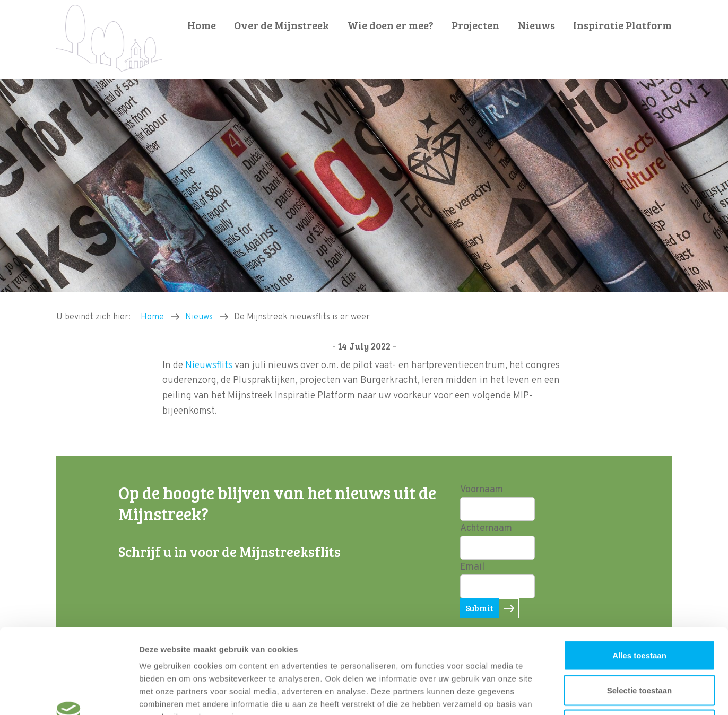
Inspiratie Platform (622, 25)
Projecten (475, 25)
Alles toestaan (639, 576)
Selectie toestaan (640, 611)
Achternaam (486, 529)
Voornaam (482, 490)
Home (202, 25)
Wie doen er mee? (391, 25)
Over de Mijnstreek (281, 25)
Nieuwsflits (209, 366)
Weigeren (639, 645)
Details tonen (573, 694)
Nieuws (536, 25)
